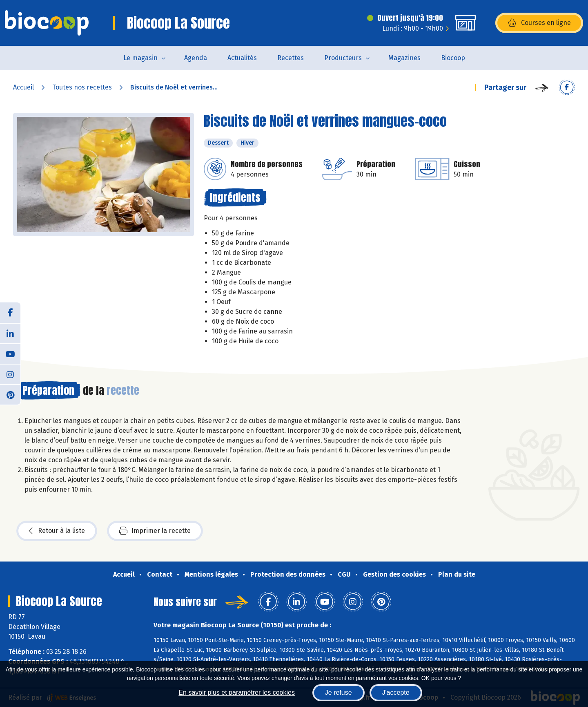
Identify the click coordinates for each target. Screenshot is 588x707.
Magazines (404, 58)
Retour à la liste (57, 531)
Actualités (242, 58)
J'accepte (396, 692)
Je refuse (339, 692)
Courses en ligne (539, 23)
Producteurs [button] (343, 58)
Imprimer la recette (155, 531)
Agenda (196, 58)
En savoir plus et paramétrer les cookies (237, 692)
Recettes (291, 58)
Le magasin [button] (140, 58)
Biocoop (453, 58)
